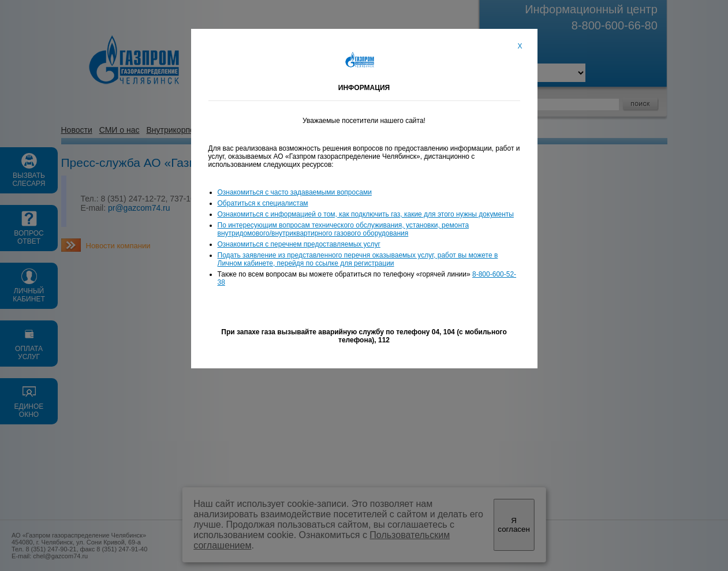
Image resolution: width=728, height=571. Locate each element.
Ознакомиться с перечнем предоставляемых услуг (299, 244)
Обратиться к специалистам (263, 203)
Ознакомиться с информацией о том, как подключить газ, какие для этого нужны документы (366, 214)
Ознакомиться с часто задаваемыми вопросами (295, 192)
